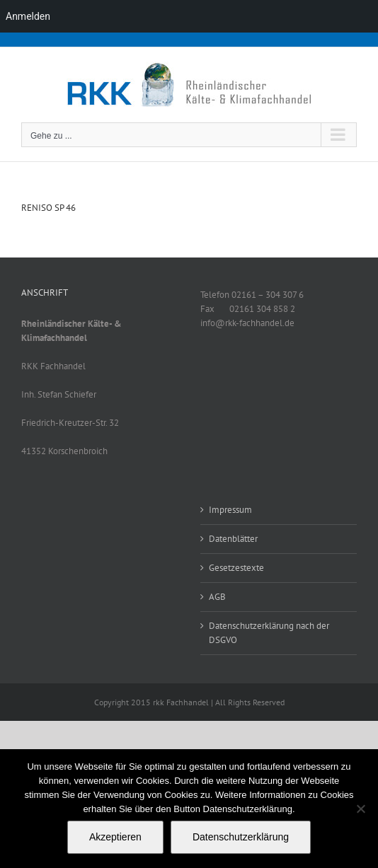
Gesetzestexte (236, 568)
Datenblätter (233, 539)
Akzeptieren (115, 837)
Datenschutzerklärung (241, 837)
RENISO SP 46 (48, 208)
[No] (360, 809)
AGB (217, 597)
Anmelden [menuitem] (28, 16)
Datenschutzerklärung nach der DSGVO (269, 633)
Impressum (230, 510)
